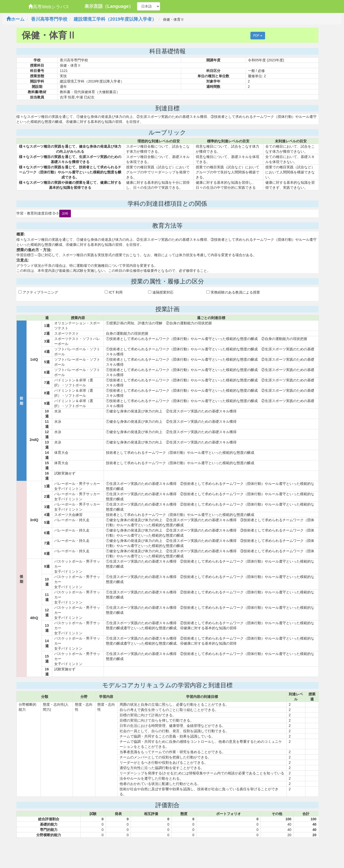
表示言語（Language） (109, 6)
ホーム (15, 19)
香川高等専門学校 (49, 19)
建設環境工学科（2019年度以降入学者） (115, 19)
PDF (258, 36)
